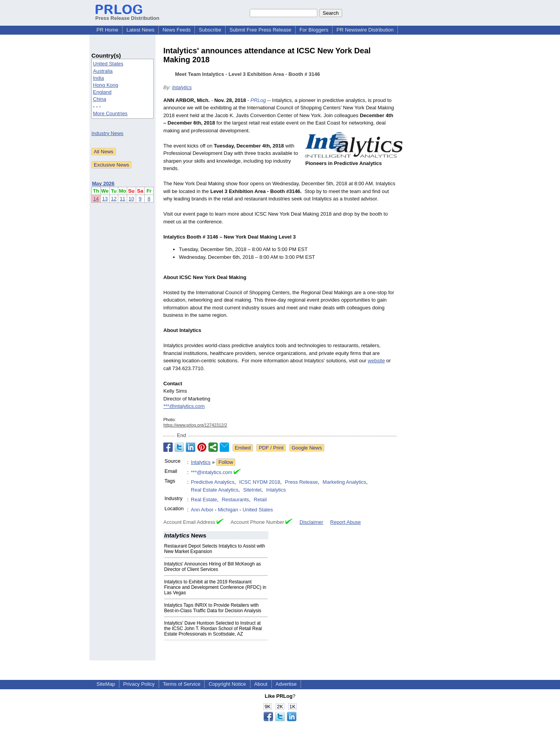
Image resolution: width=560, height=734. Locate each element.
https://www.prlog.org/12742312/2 (195, 425)
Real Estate (204, 500)
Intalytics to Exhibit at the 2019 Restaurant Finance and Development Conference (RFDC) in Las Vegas (215, 587)
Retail (260, 500)
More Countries (110, 113)
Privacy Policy (139, 684)
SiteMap (106, 684)
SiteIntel (252, 490)
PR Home (107, 30)
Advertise (286, 684)
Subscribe (210, 30)
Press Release (302, 482)
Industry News (107, 133)
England (102, 92)
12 (114, 199)
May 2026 (103, 183)
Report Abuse (346, 522)
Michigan (228, 510)
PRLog (258, 100)
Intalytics (182, 87)
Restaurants (235, 500)
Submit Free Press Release (260, 30)
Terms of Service (182, 684)
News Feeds (177, 30)
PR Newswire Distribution (365, 30)
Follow (226, 462)
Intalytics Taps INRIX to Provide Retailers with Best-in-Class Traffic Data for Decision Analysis (213, 608)
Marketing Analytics (345, 482)
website (376, 361)
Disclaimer (311, 522)
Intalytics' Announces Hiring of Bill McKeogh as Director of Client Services (213, 567)
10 (131, 199)
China (100, 99)
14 (96, 199)
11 (122, 199)
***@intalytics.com (184, 406)
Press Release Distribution (127, 15)
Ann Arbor (202, 510)
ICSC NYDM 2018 (260, 482)
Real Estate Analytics (215, 490)
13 (105, 199)
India (98, 78)
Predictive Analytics (213, 482)
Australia (103, 71)
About (261, 684)
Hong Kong (106, 85)
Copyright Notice (227, 684)
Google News (307, 448)
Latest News (140, 30)
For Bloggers (314, 30)
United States (108, 64)
